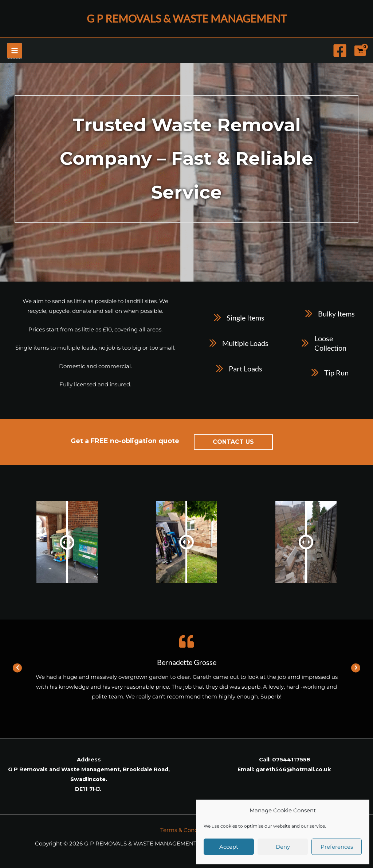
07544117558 (291, 763)
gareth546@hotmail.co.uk (293, 773)
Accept (229, 847)
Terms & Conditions (186, 833)
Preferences (337, 847)
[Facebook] (340, 54)
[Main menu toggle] (15, 54)
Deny (283, 847)
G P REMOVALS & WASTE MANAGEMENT (187, 20)
